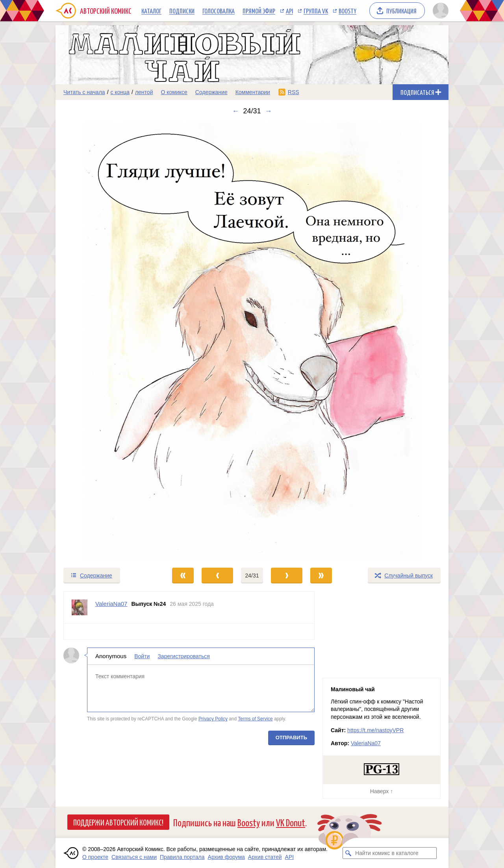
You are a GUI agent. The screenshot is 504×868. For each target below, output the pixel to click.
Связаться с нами (134, 857)
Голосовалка (219, 11)
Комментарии (253, 92)
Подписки (182, 11)
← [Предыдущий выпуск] (235, 111)
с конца (120, 92)
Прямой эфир (259, 11)
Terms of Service (255, 719)
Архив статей (265, 857)
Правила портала (182, 857)
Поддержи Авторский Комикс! (118, 822)
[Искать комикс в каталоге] (348, 853)
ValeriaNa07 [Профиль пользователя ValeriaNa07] (111, 604)
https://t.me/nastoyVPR (375, 730)
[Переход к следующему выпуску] (252, 341)
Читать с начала (84, 92)
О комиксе (174, 92)
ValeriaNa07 (366, 743)
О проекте (95, 857)
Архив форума (226, 857)
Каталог (151, 11)
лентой (144, 92)
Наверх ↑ (382, 791)
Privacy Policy (213, 719)
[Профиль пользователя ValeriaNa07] (80, 607)
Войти (142, 656)
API (289, 11)
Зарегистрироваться (183, 656)
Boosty (347, 11)
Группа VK (316, 11)
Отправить (291, 738)
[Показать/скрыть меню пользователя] (439, 11)
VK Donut (291, 822)
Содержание (211, 92)
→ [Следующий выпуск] (269, 111)
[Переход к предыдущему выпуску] (105, 341)
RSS (294, 92)
